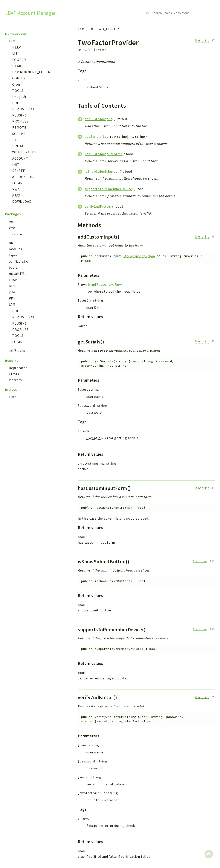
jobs (12, 292)
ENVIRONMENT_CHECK (31, 72)
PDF (15, 103)
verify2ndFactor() (99, 206)
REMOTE (19, 127)
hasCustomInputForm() (104, 154)
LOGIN (18, 183)
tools (13, 267)
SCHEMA (19, 134)
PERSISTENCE (24, 109)
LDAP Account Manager (30, 13)
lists (12, 286)
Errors (14, 374)
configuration (20, 261)
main (13, 221)
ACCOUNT (20, 158)
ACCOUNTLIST (24, 177)
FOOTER (19, 60)
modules (15, 249)
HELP (17, 47)
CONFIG (19, 78)
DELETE (19, 171)
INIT (16, 165)
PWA (16, 189)
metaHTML (18, 274)
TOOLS (18, 91)
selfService (17, 351)
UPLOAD (19, 146)
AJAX (16, 195)
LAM (12, 41)
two (12, 227)
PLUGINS (20, 115)
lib (11, 243)
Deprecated (18, 368)
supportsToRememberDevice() (110, 189)
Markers (15, 380)
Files (13, 397)
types (13, 255)
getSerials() (94, 136)
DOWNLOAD (22, 201)
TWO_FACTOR (108, 29)
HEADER (19, 66)
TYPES (17, 140)
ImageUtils (21, 97)
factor (17, 234)
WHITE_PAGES (24, 152)
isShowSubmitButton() (103, 171)
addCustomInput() (100, 119)
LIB (15, 53)
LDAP (13, 280)
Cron (16, 84)
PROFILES (20, 121)
